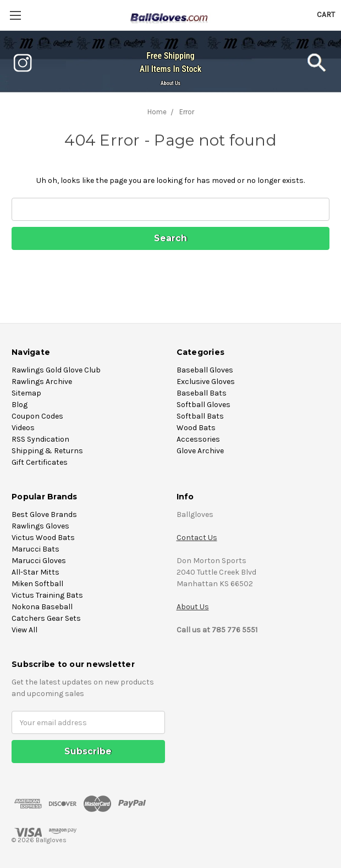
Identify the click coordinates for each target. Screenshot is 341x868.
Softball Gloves (204, 405)
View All (24, 630)
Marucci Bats (35, 549)
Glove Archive (200, 451)
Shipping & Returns (47, 451)
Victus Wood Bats (43, 538)
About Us (170, 83)
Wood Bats (196, 428)
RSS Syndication (40, 439)
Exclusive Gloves (206, 382)
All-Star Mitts (35, 572)
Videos (23, 428)
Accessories (198, 439)
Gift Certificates (40, 462)
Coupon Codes (37, 416)
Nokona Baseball (42, 607)
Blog (20, 405)
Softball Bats (200, 416)
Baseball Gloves (205, 370)
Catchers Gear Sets (46, 618)
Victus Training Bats (47, 595)
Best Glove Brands (44, 514)
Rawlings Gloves (40, 526)
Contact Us (197, 538)
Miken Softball (37, 584)
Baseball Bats (202, 393)
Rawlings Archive (42, 382)
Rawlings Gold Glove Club (56, 370)
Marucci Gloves (39, 561)
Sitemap (26, 393)
